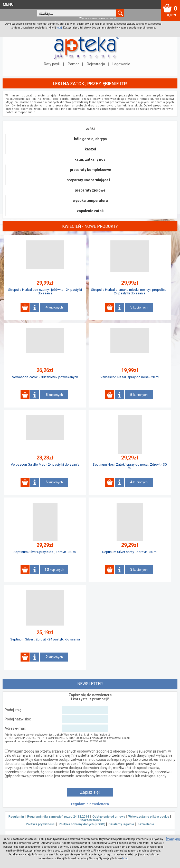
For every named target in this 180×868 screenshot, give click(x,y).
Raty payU (52, 64)
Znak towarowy (90, 820)
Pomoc (74, 64)
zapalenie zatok (90, 211)
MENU (8, 4)
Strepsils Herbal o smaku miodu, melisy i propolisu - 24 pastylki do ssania (130, 291)
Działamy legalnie (121, 824)
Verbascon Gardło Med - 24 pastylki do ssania (45, 464)
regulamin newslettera (90, 804)
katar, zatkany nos (90, 159)
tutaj (59, 28)
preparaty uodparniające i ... (90, 180)
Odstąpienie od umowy (109, 817)
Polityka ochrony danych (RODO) (82, 824)
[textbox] (77, 13)
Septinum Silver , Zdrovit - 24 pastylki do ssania (45, 639)
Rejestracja (96, 64)
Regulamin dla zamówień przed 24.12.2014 (58, 817)
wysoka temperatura (90, 201)
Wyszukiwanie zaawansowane (98, 18)
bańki (90, 129)
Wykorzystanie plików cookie (149, 817)
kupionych (54, 307)
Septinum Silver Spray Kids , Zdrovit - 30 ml (45, 552)
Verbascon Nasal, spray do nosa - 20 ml (130, 377)
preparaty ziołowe (90, 190)
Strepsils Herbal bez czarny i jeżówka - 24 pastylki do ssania (45, 291)
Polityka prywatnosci (41, 824)
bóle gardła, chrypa (90, 139)
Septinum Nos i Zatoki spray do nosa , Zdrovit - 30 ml (130, 466)
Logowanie (121, 64)
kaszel (90, 149)
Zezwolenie (146, 824)
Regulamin (16, 817)
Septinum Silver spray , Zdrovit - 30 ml (130, 552)
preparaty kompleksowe (90, 170)
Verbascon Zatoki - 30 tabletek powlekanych (45, 377)
